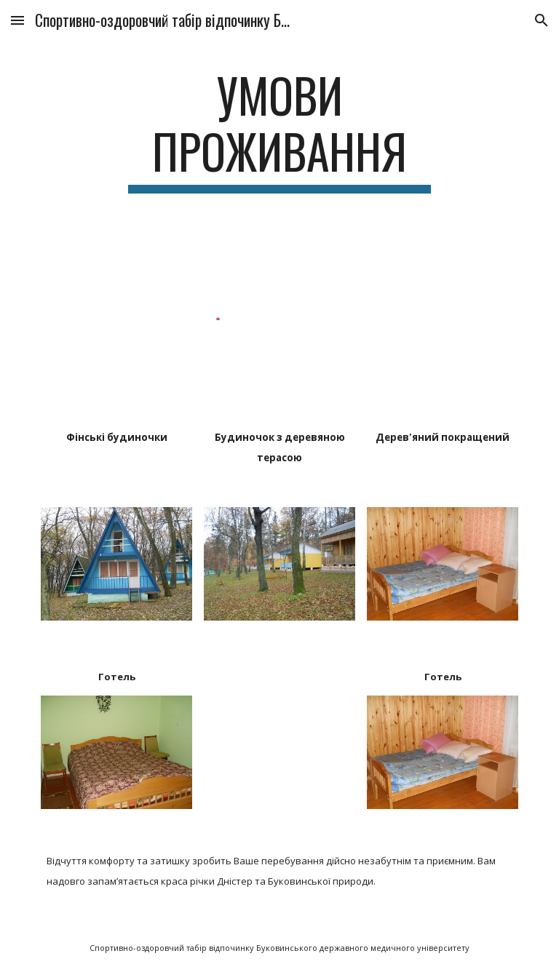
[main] (279, 130)
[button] (17, 20)
